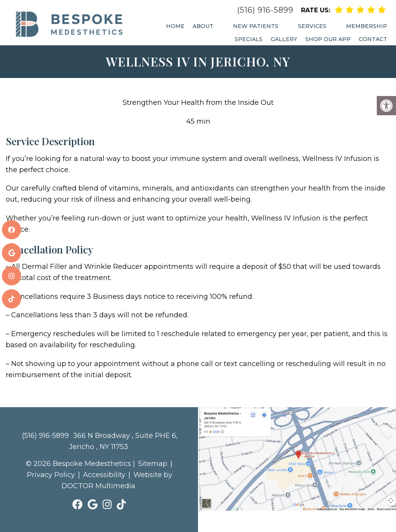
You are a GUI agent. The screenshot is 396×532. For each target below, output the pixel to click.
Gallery (284, 39)
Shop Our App (328, 39)
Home (175, 26)
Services (312, 26)
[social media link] (12, 230)
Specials (249, 39)
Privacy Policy (51, 475)
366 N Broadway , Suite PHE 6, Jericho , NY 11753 (123, 441)
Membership (367, 26)
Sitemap (153, 464)
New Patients (256, 26)
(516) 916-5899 (265, 10)
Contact (373, 39)
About (203, 26)
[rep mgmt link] (382, 10)
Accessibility (104, 475)
